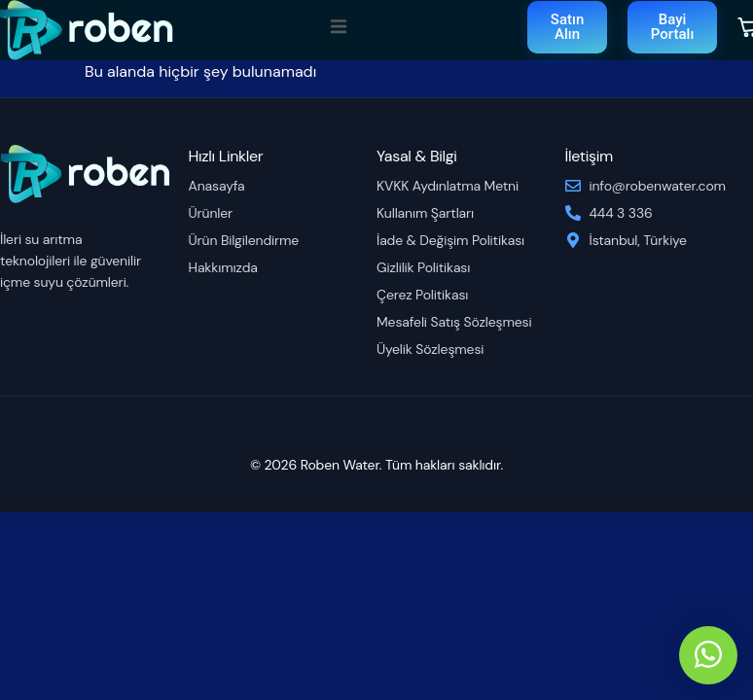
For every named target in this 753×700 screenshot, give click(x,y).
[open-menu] (339, 30)
